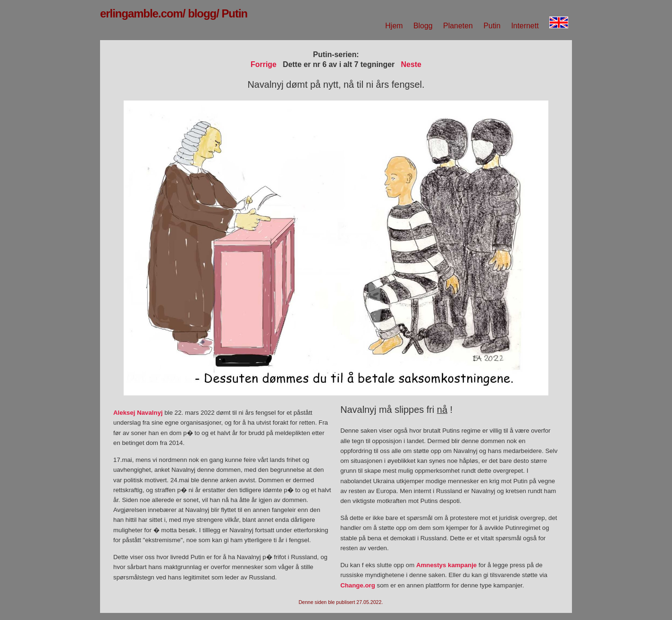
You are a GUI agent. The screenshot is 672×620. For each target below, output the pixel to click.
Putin (492, 26)
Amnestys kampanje (446, 565)
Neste (411, 64)
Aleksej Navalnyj (138, 413)
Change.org (358, 585)
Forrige (264, 64)
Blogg (423, 26)
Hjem (394, 26)
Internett (525, 26)
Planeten (458, 26)
